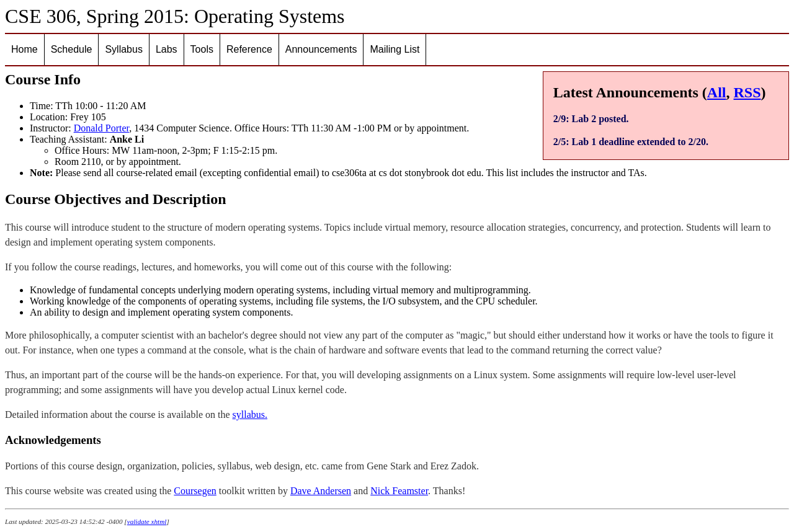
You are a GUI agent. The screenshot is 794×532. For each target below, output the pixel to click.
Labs (167, 49)
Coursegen (195, 491)
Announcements (321, 49)
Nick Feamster (399, 491)
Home (25, 49)
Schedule (72, 49)
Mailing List (395, 49)
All (717, 92)
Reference (249, 49)
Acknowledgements (53, 440)
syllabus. (250, 415)
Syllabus (123, 49)
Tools (202, 49)
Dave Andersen (321, 491)
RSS (747, 92)
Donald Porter (102, 128)
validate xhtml (147, 521)
